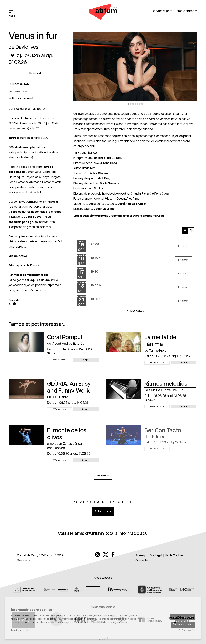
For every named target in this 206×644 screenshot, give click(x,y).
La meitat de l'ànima (160, 341)
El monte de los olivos (67, 434)
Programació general (19, 91)
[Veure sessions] (185, 231)
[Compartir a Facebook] (14, 304)
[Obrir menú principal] (13, 12)
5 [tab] (138, 104)
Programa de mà (21, 99)
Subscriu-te (103, 512)
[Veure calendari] (191, 231)
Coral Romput (65, 337)
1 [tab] (129, 104)
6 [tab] (140, 104)
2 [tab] (131, 104)
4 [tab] (135, 104)
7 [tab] (142, 104)
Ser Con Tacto (163, 430)
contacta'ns (47, 222)
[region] (136, 69)
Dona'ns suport (162, 11)
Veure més (103, 476)
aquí (144, 533)
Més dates (135, 311)
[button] (86, 360)
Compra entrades (186, 11)
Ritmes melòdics (166, 384)
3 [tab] (133, 104)
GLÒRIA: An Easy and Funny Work (69, 387)
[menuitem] (98, 555)
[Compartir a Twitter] (10, 304)
